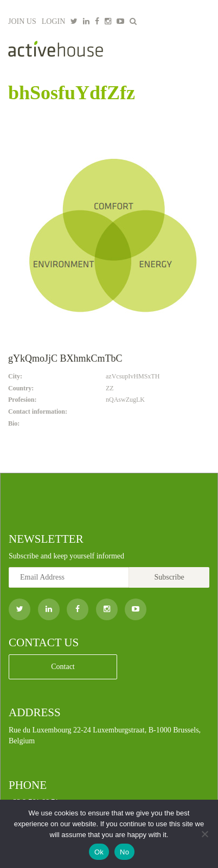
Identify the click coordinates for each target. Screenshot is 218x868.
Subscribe (169, 577)
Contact (63, 667)
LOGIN (54, 21)
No (124, 852)
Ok (99, 852)
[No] (204, 834)
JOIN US (22, 21)
